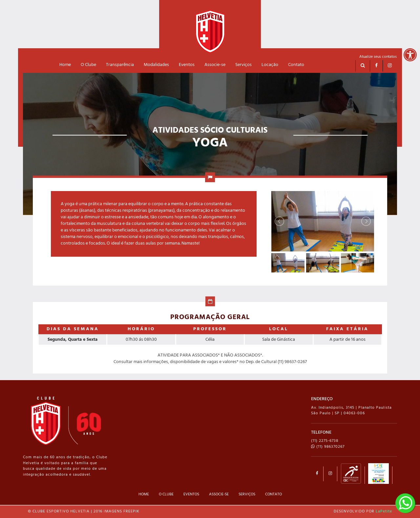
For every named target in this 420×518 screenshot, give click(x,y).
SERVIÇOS (247, 494)
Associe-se (215, 65)
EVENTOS (191, 494)
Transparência (120, 65)
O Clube (88, 65)
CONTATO (273, 494)
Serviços (243, 65)
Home (65, 65)
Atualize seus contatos (378, 57)
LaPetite (384, 511)
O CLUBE (166, 494)
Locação (270, 65)
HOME (144, 494)
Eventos (187, 65)
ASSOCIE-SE (219, 494)
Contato (296, 65)
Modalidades (156, 65)
